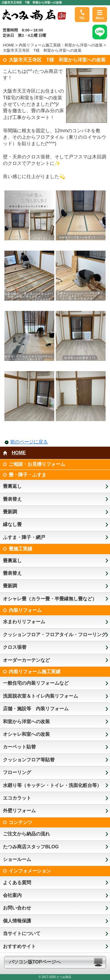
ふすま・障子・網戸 (24, 537)
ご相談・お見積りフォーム (37, 464)
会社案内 (12, 895)
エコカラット (17, 798)
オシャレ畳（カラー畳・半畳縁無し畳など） (50, 599)
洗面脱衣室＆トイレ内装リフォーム (40, 696)
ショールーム (17, 859)
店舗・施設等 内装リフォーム (36, 709)
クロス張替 (15, 647)
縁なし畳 (12, 524)
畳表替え (12, 499)
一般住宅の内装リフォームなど (36, 683)
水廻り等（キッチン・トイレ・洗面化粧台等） (52, 785)
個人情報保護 (17, 921)
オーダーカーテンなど (26, 660)
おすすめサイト (19, 946)
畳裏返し (12, 486)
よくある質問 (17, 883)
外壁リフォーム (19, 811)
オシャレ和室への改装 (26, 734)
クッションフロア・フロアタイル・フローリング (55, 635)
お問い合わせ (17, 908)
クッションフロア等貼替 (29, 760)
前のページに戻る (29, 442)
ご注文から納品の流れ (26, 834)
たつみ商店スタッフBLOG (31, 847)
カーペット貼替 (19, 747)
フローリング (17, 772)
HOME (9, 45)
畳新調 (10, 512)
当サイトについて (22, 933)
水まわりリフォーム (24, 622)
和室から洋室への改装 (26, 722)
